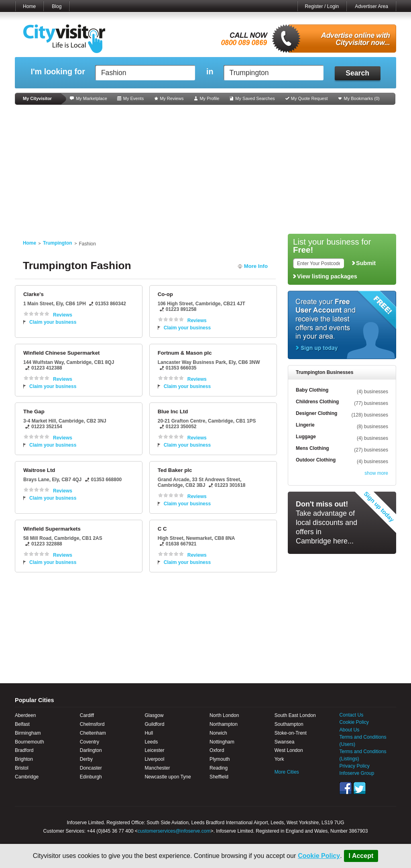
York (279, 759)
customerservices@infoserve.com (174, 831)
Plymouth (220, 759)
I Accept (361, 856)
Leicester (154, 750)
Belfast (22, 724)
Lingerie (305, 425)
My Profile (209, 98)
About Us (350, 730)
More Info (256, 266)
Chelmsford (92, 724)
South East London (295, 715)
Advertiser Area (371, 6)
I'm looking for (58, 72)
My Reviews (172, 98)
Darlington (91, 750)
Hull (149, 733)
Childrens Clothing (317, 402)
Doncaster (91, 768)
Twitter (360, 788)
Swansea (285, 742)
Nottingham (222, 742)
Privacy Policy (355, 766)
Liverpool (154, 759)
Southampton (289, 724)
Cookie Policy (319, 856)
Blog (57, 6)
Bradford (24, 750)
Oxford (217, 750)
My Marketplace (92, 98)
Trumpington (58, 243)
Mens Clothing (312, 448)
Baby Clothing (312, 390)
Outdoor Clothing (316, 460)
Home (29, 6)
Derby (86, 759)
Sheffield (219, 777)
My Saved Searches (255, 98)
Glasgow (154, 715)
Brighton (24, 759)
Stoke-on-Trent (291, 733)
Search (357, 73)
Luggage (306, 437)
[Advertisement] (205, 170)
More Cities (287, 772)
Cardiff (87, 715)
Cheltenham (93, 733)
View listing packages (327, 276)
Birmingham (28, 733)
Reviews (63, 315)
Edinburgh (91, 777)
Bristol (22, 768)
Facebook (346, 788)
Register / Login (322, 6)
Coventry (90, 742)
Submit (366, 263)
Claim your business (53, 322)
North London (224, 715)
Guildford (154, 724)
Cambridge (27, 777)
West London (289, 750)
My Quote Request (309, 98)
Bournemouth (30, 742)
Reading (219, 768)
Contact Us (352, 715)
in (210, 72)
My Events (133, 98)
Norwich (218, 733)
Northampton (224, 724)
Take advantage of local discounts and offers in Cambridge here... (327, 523)
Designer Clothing (316, 413)
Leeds (151, 742)
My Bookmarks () (362, 98)
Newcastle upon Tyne (168, 777)
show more (376, 473)
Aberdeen (25, 715)
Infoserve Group (357, 773)
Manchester (157, 768)
